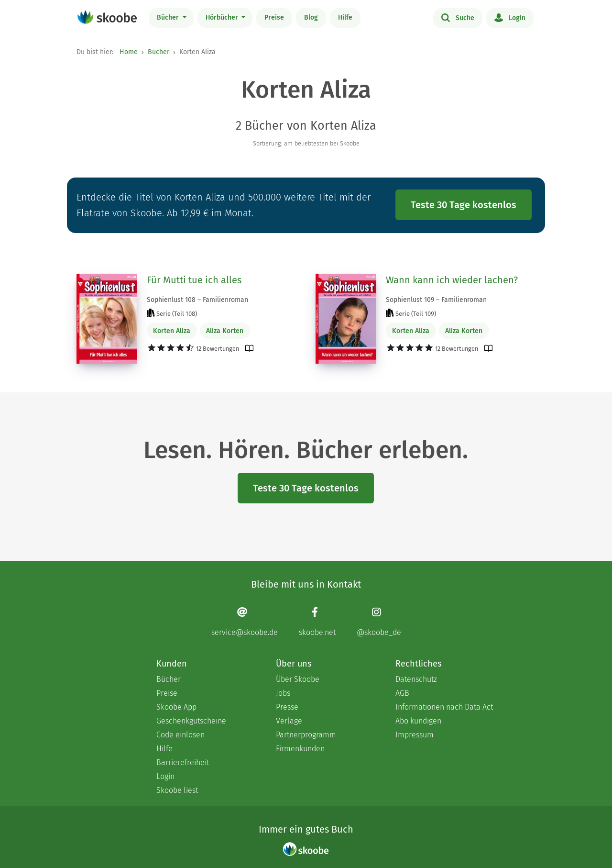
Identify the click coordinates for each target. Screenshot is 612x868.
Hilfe (345, 17)
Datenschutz (416, 679)
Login (510, 17)
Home (129, 52)
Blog (311, 17)
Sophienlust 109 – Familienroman (436, 300)
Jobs (283, 693)
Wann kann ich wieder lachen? (452, 280)
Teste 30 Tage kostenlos (464, 205)
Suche (458, 17)
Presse (287, 707)
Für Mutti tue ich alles (194, 280)
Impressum (415, 735)
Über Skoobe (298, 679)
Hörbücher (223, 17)
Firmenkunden (300, 749)
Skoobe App (176, 707)
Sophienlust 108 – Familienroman (197, 300)
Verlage (289, 721)
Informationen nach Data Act (444, 707)
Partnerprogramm (306, 735)
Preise (274, 17)
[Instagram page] (379, 621)
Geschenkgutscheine (191, 721)
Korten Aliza (172, 331)
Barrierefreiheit (183, 762)
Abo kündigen (418, 721)
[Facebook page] (317, 621)
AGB (402, 693)
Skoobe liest (177, 790)
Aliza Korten (225, 331)
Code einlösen (180, 735)
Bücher (169, 17)
